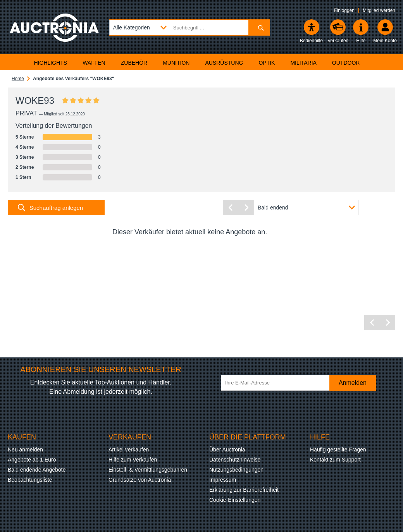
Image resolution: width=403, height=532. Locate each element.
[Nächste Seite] (246, 208)
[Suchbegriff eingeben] (189, 27)
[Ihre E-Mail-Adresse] (279, 383)
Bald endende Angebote (37, 470)
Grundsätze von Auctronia (140, 480)
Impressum (223, 480)
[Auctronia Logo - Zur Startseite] (54, 33)
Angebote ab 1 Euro (32, 460)
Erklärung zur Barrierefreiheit (244, 490)
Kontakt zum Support (335, 460)
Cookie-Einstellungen (235, 500)
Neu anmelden (25, 450)
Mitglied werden (379, 10)
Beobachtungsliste (30, 480)
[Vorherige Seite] (231, 208)
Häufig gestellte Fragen (338, 450)
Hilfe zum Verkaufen (133, 460)
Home (18, 79)
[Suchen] (259, 27)
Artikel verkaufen (129, 450)
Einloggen (344, 10)
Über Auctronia (227, 450)
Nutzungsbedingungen (236, 470)
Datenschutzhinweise (235, 460)
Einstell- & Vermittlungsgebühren (148, 470)
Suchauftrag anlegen (56, 208)
